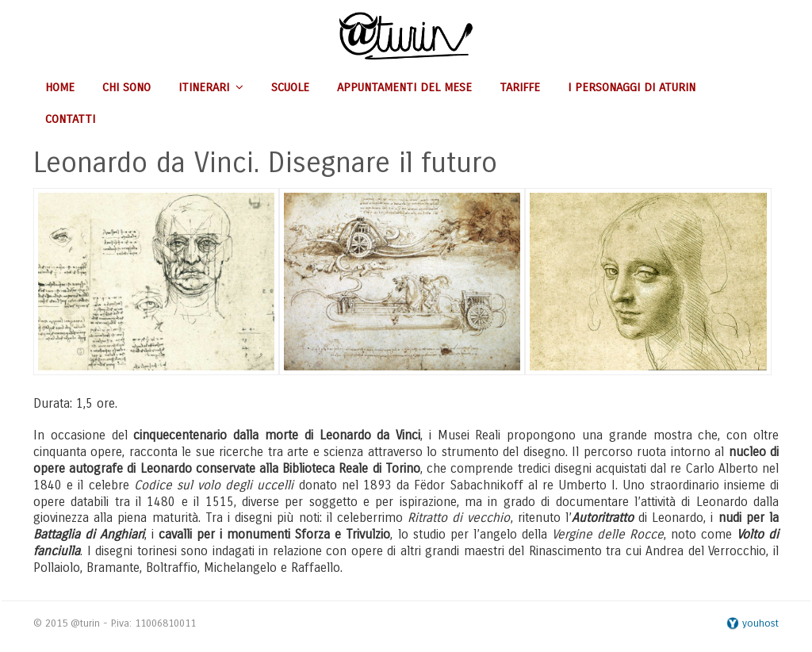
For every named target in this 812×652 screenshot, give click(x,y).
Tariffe (520, 87)
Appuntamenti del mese (404, 87)
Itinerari (211, 87)
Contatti (70, 119)
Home (60, 87)
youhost (753, 623)
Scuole (290, 87)
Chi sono (126, 87)
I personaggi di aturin (632, 87)
